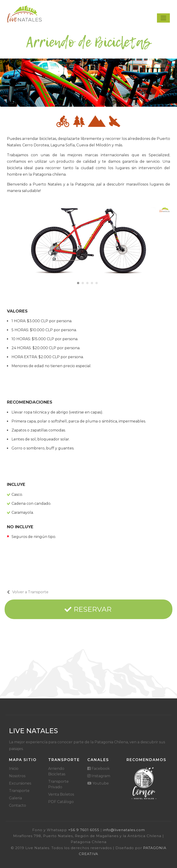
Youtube (98, 783)
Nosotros (17, 776)
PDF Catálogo (61, 802)
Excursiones (20, 783)
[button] (78, 283)
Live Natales (33, 731)
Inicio (14, 769)
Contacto (18, 805)
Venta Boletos (61, 794)
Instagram (99, 776)
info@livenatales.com (124, 830)
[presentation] (13, 246)
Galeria (15, 798)
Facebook (99, 769)
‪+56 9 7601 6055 (84, 830)
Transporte (19, 791)
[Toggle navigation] (163, 18)
